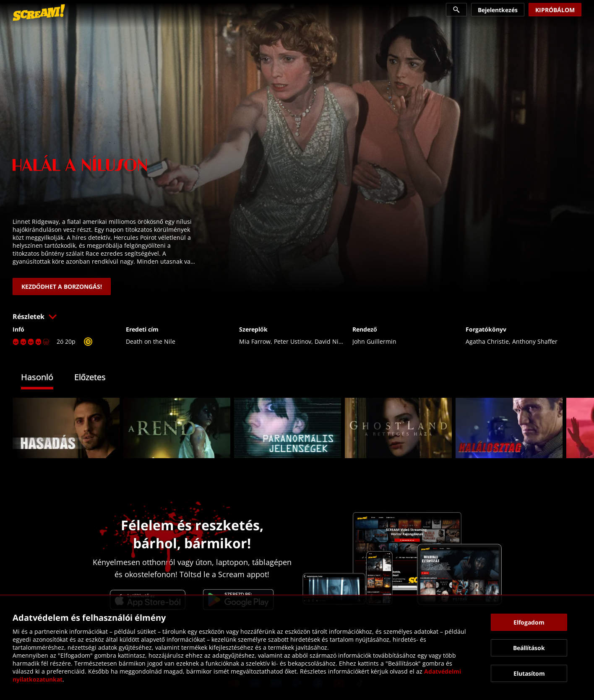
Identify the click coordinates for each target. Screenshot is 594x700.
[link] (39, 13)
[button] (297, 316)
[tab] (43, 378)
